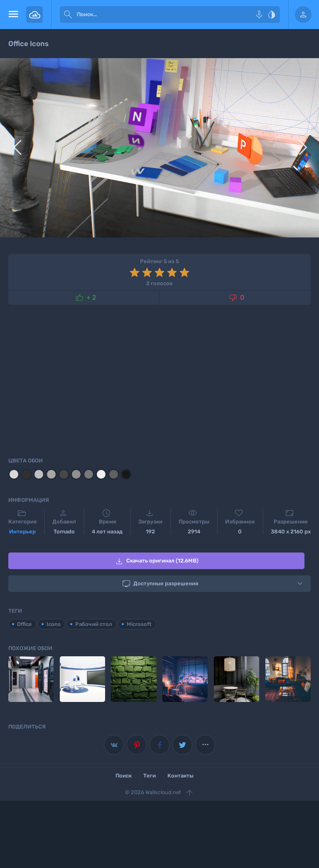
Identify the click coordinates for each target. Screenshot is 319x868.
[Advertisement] (159, 379)
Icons (54, 624)
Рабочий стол (94, 624)
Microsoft (139, 624)
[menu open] (13, 15)
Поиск (124, 776)
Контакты (180, 776)
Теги (150, 776)
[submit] (68, 15)
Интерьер (22, 532)
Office (25, 624)
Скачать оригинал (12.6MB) (156, 561)
